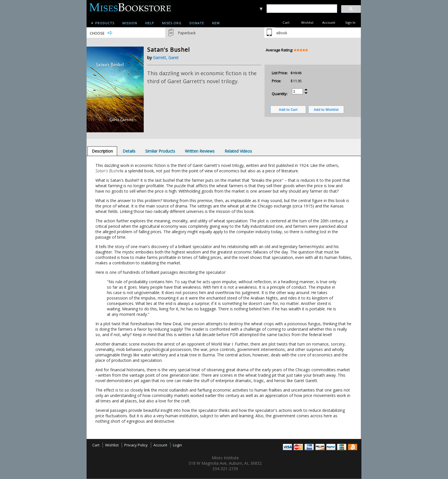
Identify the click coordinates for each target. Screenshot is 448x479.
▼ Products (102, 23)
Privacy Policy (136, 445)
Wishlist (307, 22)
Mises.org (172, 23)
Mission (130, 23)
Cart (286, 22)
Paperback (187, 33)
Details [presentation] (129, 151)
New (216, 23)
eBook (282, 33)
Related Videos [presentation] (238, 151)
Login (177, 445)
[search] (302, 9)
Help (150, 23)
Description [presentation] (102, 151)
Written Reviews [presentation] (200, 151)
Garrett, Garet (166, 58)
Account (329, 22)
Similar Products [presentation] (160, 151)
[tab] (102, 151)
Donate (197, 23)
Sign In (350, 22)
